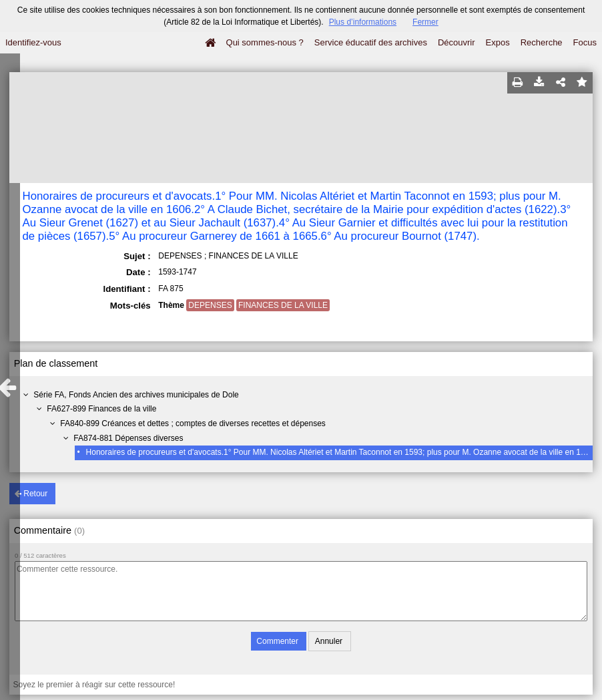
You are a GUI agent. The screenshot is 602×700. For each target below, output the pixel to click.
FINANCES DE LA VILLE (283, 305)
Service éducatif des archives (371, 42)
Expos (498, 42)
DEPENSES (210, 305)
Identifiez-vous (33, 42)
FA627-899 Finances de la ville (101, 409)
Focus (585, 42)
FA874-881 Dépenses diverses (128, 438)
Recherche (542, 42)
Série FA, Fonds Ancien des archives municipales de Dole (136, 395)
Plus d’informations (363, 22)
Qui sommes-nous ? (265, 42)
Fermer (425, 22)
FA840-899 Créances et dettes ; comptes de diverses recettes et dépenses (193, 423)
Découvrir (457, 42)
